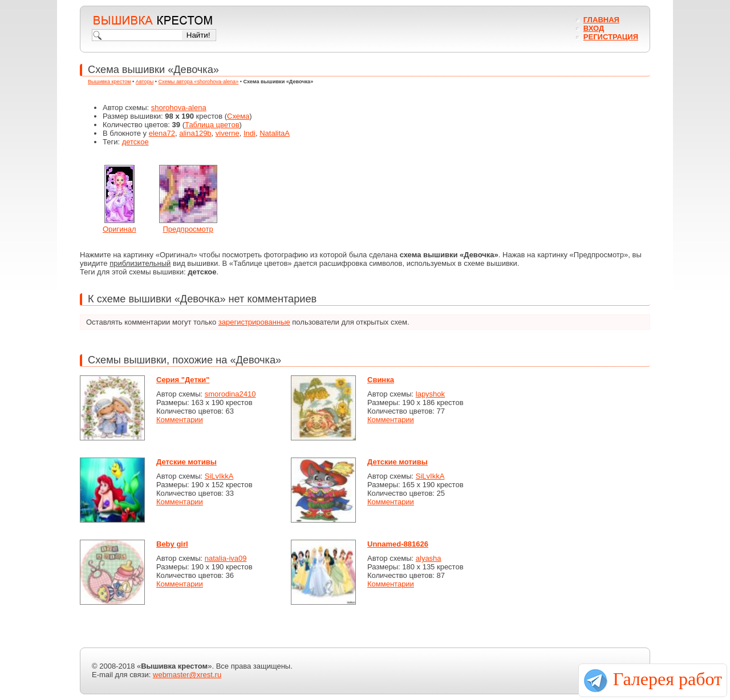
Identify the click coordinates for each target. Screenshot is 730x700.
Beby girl (172, 544)
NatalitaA (275, 133)
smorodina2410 (230, 394)
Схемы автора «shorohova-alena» (199, 82)
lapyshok (430, 394)
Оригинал (119, 229)
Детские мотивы (186, 462)
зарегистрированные (254, 322)
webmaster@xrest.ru (187, 675)
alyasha (429, 558)
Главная (601, 20)
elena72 (162, 133)
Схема (238, 116)
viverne (228, 133)
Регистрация (611, 37)
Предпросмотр (188, 229)
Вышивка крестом (109, 82)
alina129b (195, 133)
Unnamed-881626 (398, 544)
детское (135, 142)
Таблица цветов (212, 125)
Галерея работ (668, 679)
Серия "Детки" (183, 380)
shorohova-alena (179, 108)
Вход (594, 28)
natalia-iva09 (226, 558)
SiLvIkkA (219, 476)
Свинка (381, 380)
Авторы (145, 82)
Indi (250, 133)
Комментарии (180, 420)
